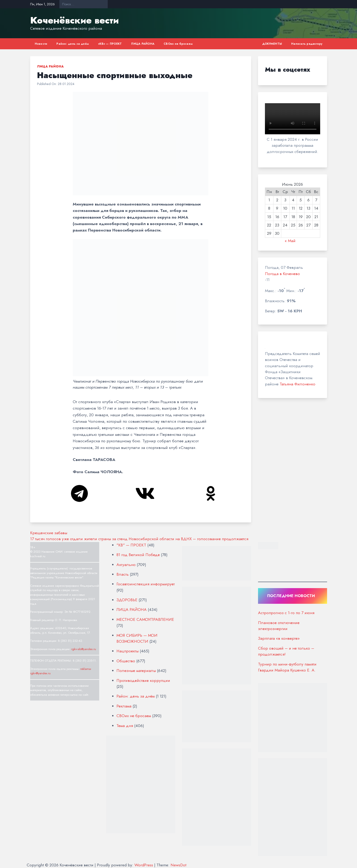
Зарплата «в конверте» (279, 638)
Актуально (126, 565)
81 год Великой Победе (138, 555)
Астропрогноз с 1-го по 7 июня (286, 613)
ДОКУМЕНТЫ (272, 44)
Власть (123, 574)
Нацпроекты (128, 651)
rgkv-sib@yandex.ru (84, 649)
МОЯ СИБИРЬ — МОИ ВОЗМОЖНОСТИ (137, 638)
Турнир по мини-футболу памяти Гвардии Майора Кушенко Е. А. (287, 667)
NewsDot (178, 865)
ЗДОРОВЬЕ (127, 600)
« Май (290, 241)
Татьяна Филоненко (297, 384)
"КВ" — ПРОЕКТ (131, 545)
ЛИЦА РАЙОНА (143, 44)
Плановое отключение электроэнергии (279, 626)
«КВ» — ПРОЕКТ (110, 44)
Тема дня (125, 726)
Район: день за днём (73, 44)
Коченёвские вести (74, 20)
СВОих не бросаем (178, 44)
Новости (41, 44)
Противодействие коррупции (143, 680)
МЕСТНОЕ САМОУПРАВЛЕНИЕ (145, 619)
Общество (126, 661)
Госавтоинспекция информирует (146, 584)
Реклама (124, 706)
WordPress (144, 865)
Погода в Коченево (282, 274)
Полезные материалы (136, 671)
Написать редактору (307, 44)
